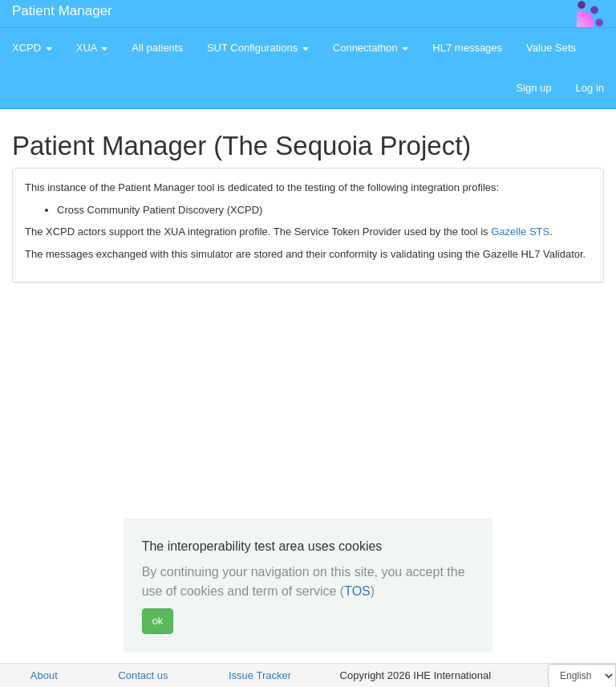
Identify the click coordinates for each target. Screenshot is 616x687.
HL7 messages (467, 48)
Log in (590, 88)
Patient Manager (62, 11)
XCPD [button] (32, 48)
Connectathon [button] (371, 48)
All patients (157, 48)
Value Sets (551, 48)
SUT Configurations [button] (258, 48)
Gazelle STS (520, 232)
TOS (357, 591)
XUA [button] (92, 48)
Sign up (533, 88)
